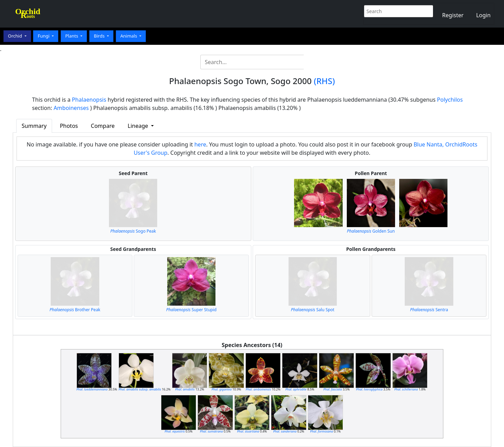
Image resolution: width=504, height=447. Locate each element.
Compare (103, 126)
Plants (72, 36)
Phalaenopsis (89, 100)
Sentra (429, 310)
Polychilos (450, 100)
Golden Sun (371, 231)
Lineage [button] (138, 126)
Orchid (16, 36)
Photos (69, 126)
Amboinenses (71, 108)
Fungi (44, 36)
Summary (34, 126)
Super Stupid (191, 310)
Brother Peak (75, 310)
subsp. (140, 389)
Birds (100, 36)
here (200, 144)
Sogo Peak (133, 231)
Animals (129, 36)
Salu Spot (313, 310)
